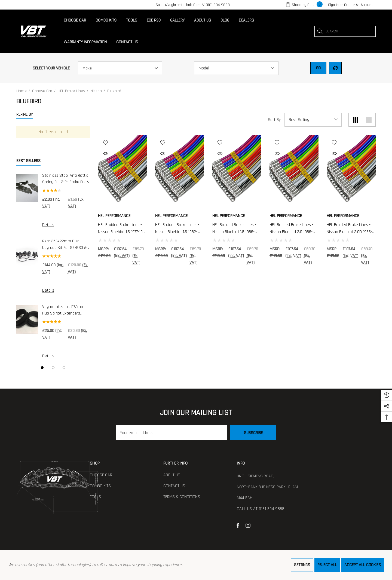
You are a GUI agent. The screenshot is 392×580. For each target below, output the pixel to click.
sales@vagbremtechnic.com (178, 5)
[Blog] (225, 20)
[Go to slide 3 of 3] (64, 368)
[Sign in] (333, 5)
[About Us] (202, 20)
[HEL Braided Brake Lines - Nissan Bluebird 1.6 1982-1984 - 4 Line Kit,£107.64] (180, 172)
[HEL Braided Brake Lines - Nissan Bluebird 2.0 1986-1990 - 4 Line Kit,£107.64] (294, 172)
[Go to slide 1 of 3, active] (42, 368)
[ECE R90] (154, 20)
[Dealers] (246, 20)
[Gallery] (177, 20)
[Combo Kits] (106, 20)
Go (318, 68)
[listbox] (313, 120)
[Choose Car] (75, 22)
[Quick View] (120, 153)
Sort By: (275, 120)
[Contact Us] (127, 42)
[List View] (369, 120)
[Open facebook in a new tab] (238, 525)
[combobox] (345, 31)
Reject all (327, 565)
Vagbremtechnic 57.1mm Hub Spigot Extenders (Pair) (63, 310)
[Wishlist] (122, 142)
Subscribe (253, 433)
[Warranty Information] (85, 42)
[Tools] (131, 20)
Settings (302, 565)
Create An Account (359, 5)
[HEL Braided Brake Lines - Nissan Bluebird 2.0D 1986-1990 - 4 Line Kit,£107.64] (351, 172)
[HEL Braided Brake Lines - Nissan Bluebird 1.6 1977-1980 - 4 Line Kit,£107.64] (122, 172)
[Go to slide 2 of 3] (53, 368)
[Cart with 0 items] (304, 5)
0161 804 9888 (218, 5)
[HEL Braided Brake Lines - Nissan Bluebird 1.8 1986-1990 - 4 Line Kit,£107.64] (237, 172)
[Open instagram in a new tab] (249, 525)
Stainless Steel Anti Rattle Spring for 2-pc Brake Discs (66, 179)
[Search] (320, 31)
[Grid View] (355, 120)
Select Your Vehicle (51, 68)
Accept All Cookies (363, 565)
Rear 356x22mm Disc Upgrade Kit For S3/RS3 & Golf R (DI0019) (64, 245)
